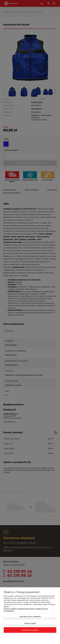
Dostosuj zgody (30, 623)
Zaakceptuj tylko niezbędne (30, 616)
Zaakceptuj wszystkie (30, 630)
